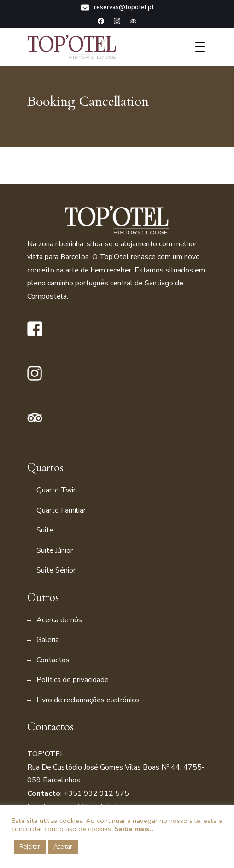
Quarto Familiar (61, 510)
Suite (45, 530)
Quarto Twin (57, 490)
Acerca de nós (59, 620)
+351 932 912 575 (96, 793)
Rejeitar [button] (30, 847)
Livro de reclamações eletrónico (88, 700)
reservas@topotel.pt (117, 7)
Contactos (53, 660)
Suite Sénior (56, 570)
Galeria (48, 640)
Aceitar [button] (63, 847)
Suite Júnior (55, 550)
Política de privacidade (73, 680)
